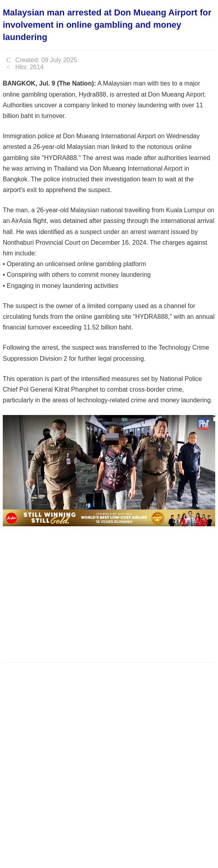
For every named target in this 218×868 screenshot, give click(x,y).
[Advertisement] (110, 592)
